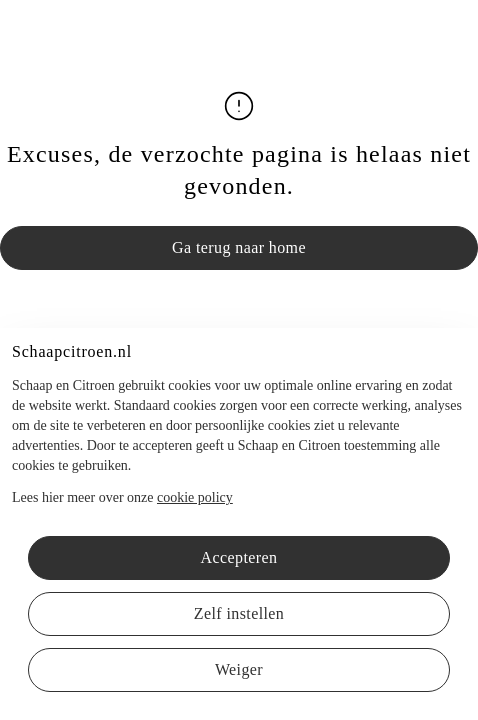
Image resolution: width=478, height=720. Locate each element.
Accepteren (239, 557)
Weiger (239, 669)
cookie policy (195, 497)
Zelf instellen (239, 613)
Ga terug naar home (239, 247)
